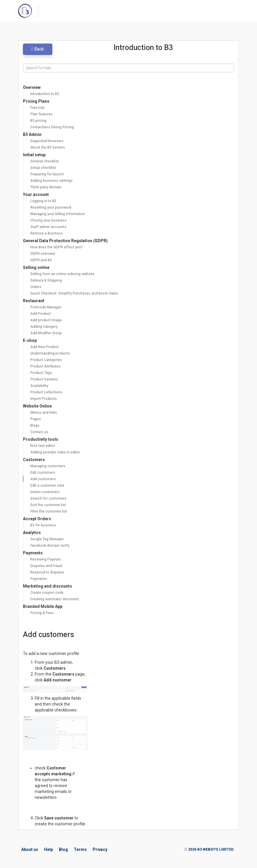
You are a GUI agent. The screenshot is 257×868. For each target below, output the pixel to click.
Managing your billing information (58, 214)
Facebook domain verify (50, 546)
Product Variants (44, 379)
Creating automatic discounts (55, 599)
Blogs (35, 425)
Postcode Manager (46, 307)
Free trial (37, 108)
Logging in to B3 (43, 201)
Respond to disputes (47, 572)
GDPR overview (43, 254)
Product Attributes (45, 366)
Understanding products (50, 353)
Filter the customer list (49, 511)
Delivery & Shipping (46, 280)
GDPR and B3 (41, 260)
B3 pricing (38, 121)
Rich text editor (43, 446)
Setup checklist (43, 168)
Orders (36, 287)
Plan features (41, 114)
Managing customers (48, 466)
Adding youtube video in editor (55, 452)
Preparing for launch (47, 174)
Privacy (100, 849)
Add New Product (45, 347)
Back (38, 49)
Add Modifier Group (46, 333)
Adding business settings (51, 181)
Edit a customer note (47, 485)
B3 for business (43, 525)
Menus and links (44, 413)
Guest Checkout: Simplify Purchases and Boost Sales (74, 293)
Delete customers (45, 492)
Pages (36, 419)
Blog (63, 849)
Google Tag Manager (47, 539)
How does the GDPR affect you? (56, 247)
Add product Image (46, 320)
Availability (39, 386)
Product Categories (46, 360)
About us (30, 849)
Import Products (44, 399)
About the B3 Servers (48, 147)
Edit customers (43, 473)
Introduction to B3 (45, 94)
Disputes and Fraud (46, 566)
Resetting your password (51, 207)
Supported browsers (47, 141)
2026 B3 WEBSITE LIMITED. (211, 849)
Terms (80, 849)
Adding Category (44, 327)
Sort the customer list (48, 505)
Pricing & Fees (42, 613)
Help (49, 849)
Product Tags (41, 373)
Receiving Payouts (46, 559)
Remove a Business (47, 233)
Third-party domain (46, 187)
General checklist (45, 161)
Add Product (41, 314)
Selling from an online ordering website (62, 274)
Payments (39, 579)
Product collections (46, 392)
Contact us (39, 432)
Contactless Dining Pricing (52, 127)
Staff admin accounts (48, 227)
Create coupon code (47, 593)
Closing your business (49, 220)
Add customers (43, 479)
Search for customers (48, 498)
